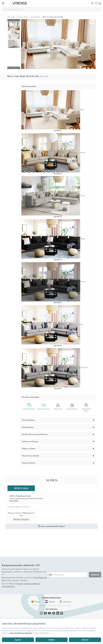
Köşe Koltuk (36, 17)
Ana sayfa (11, 17)
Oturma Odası (23, 17)
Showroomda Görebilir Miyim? (53, 526)
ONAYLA (95, 574)
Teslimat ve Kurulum (21, 518)
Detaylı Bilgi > (14, 500)
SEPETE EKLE (21, 488)
